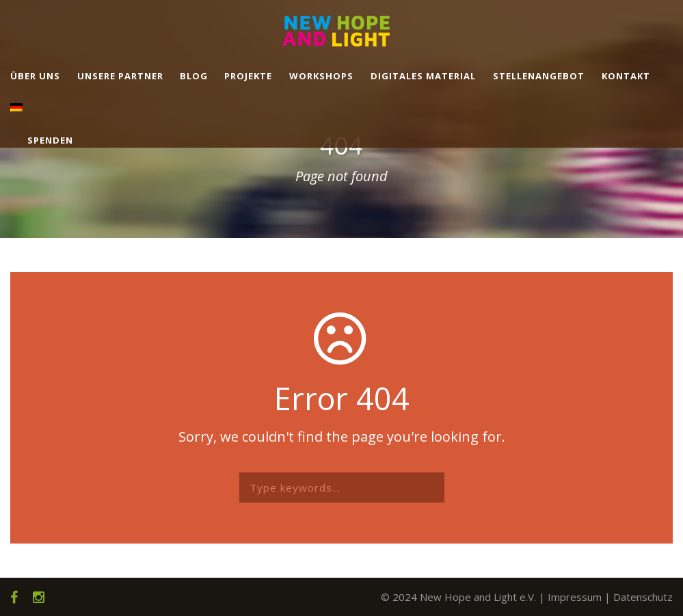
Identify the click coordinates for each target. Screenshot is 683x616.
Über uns (35, 76)
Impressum (575, 597)
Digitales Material (423, 76)
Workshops (321, 76)
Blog (194, 76)
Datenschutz (643, 597)
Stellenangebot (539, 76)
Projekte (248, 76)
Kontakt (626, 76)
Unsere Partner (120, 76)
